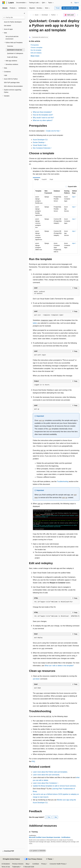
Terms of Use (6, 867)
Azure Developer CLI (40, 140)
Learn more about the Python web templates (50, 772)
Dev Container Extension (42, 148)
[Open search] (72, 3)
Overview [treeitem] (10, 46)
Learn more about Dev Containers (45, 783)
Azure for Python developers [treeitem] (13, 22)
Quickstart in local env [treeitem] (15, 50)
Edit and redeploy (36, 53)
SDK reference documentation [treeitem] (13, 86)
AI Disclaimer (6, 864)
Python (53, 15)
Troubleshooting (63, 481)
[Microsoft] (4, 3)
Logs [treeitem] (5, 75)
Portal (58, 8)
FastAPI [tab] (44, 179)
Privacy (44, 864)
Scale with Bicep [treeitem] (12, 57)
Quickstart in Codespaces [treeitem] (15, 53)
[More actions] (78, 15)
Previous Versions (18, 864)
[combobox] (14, 18)
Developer (45, 15)
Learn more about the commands (46, 775)
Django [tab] (37, 179)
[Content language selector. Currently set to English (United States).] (11, 859)
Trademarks (16, 867)
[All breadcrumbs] (31, 15)
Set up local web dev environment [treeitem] (12, 38)
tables (35, 323)
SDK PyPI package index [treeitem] (12, 82)
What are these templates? (42, 112)
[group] (56, 616)
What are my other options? (43, 120)
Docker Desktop (39, 142)
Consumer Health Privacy (58, 864)
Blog (27, 864)
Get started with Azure (70, 8)
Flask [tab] (51, 179)
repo (74, 197)
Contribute (36, 864)
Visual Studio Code (40, 145)
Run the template (36, 50)
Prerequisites (35, 45)
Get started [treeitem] (7, 26)
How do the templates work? (43, 115)
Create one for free (53, 131)
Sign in (76, 3)
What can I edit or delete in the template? (59, 666)
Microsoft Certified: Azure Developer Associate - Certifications (50, 837)
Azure (37, 15)
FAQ (33, 761)
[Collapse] (24, 13)
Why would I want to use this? (43, 118)
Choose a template (37, 48)
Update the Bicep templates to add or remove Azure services (54, 786)
